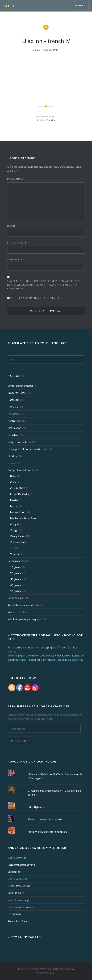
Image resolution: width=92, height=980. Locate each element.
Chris (13, 482)
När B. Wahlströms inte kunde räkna (48, 832)
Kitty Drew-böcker (18, 442)
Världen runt (15, 612)
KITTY (9, 6)
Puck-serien (17, 542)
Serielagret (14, 872)
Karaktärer (14, 435)
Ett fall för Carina (20, 494)
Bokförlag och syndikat (20, 386)
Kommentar (16, 179)
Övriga (14, 524)
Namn (12, 226)
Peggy (14, 530)
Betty (13, 476)
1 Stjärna (15, 567)
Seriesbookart (16, 893)
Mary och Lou (18, 512)
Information (14, 428)
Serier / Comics (16, 598)
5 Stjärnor (16, 591)
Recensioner (15, 561)
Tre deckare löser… (18, 921)
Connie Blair (17, 488)
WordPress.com (46, 973)
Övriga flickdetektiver (20, 470)
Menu (82, 5)
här (15, 652)
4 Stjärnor (16, 585)
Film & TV (13, 407)
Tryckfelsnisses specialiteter (24, 605)
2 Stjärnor (16, 573)
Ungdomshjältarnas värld (21, 865)
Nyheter (12, 463)
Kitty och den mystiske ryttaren (45, 819)
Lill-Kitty (12, 456)
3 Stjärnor (16, 579)
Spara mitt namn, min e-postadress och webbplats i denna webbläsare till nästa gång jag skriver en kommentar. (44, 285)
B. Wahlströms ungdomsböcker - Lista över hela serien (54, 793)
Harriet (14, 500)
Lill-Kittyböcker (37, 807)
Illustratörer (15, 421)
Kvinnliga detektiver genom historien (28, 449)
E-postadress (18, 243)
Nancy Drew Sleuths (19, 886)
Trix (12, 548)
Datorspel (13, 400)
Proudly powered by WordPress (35, 969)
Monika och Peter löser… (24, 518)
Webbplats (15, 260)
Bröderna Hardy (16, 393)
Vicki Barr (16, 554)
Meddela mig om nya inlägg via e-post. (38, 298)
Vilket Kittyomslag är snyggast (24, 619)
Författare (14, 414)
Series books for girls (20, 900)
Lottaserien (14, 914)
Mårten (14, 506)
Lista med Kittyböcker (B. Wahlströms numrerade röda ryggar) (55, 776)
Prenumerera (20, 741)
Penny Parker (18, 536)
